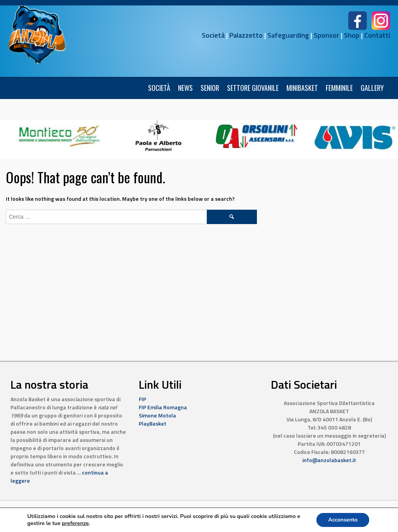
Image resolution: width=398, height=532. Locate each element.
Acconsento (343, 520)
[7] (257, 135)
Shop (352, 35)
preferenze (75, 523)
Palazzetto (246, 35)
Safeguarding (288, 35)
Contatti (377, 35)
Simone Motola (157, 415)
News (185, 88)
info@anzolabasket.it (329, 460)
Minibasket (302, 88)
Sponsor (326, 35)
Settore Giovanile (253, 88)
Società (213, 35)
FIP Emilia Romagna (163, 407)
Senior (210, 88)
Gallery (372, 88)
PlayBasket (153, 423)
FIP (142, 399)
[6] (59, 135)
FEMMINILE (339, 88)
